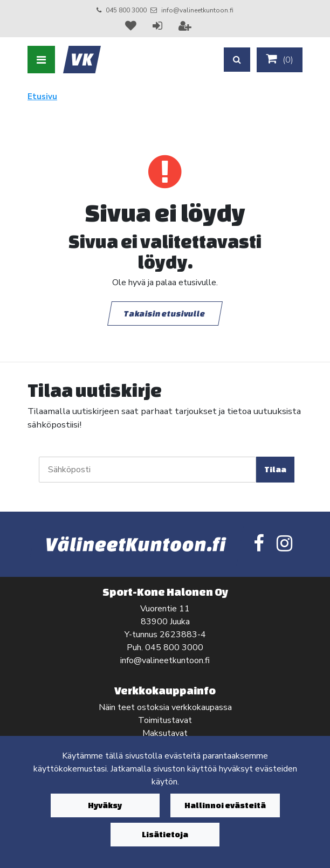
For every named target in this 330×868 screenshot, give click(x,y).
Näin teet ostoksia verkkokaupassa (165, 707)
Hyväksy (105, 805)
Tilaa (275, 469)
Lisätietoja (165, 834)
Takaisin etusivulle (165, 314)
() (280, 59)
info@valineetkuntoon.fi (197, 10)
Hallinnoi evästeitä (225, 805)
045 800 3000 (126, 10)
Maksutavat (165, 733)
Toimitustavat (165, 720)
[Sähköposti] (147, 470)
